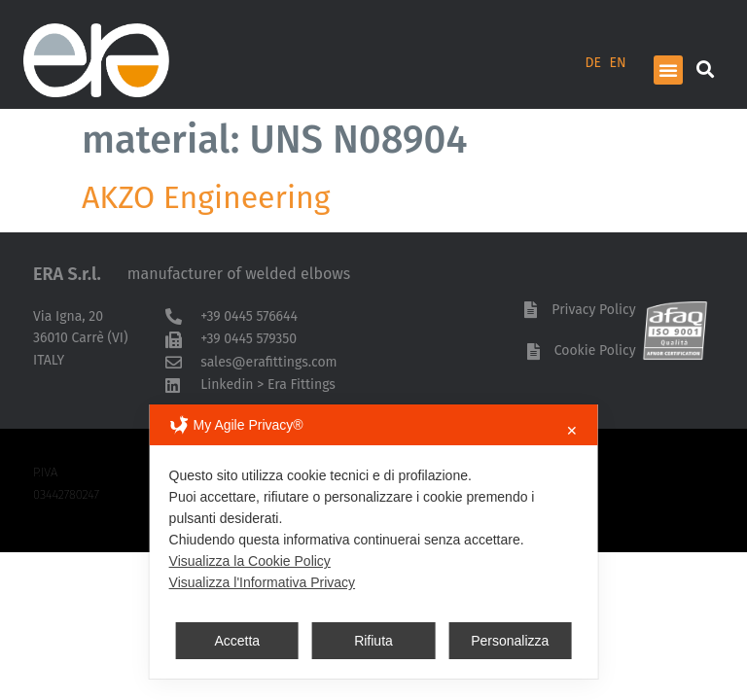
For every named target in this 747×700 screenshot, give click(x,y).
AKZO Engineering (206, 197)
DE (594, 63)
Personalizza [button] (510, 641)
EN (618, 63)
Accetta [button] (237, 641)
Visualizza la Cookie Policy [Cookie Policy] (250, 561)
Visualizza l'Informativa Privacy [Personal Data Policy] (262, 582)
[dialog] (374, 542)
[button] (668, 70)
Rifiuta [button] (373, 641)
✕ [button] (572, 431)
